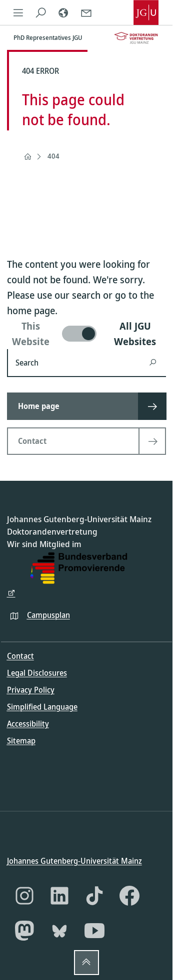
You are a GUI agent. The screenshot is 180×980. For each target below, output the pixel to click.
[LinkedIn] (59, 896)
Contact (20, 656)
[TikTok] (94, 896)
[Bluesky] (59, 931)
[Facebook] (129, 896)
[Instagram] (24, 896)
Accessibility (28, 724)
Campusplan (48, 614)
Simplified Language (42, 707)
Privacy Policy (31, 690)
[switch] (86, 334)
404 (53, 156)
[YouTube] (94, 931)
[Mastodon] (24, 931)
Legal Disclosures (37, 673)
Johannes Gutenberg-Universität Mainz (74, 860)
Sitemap (21, 741)
